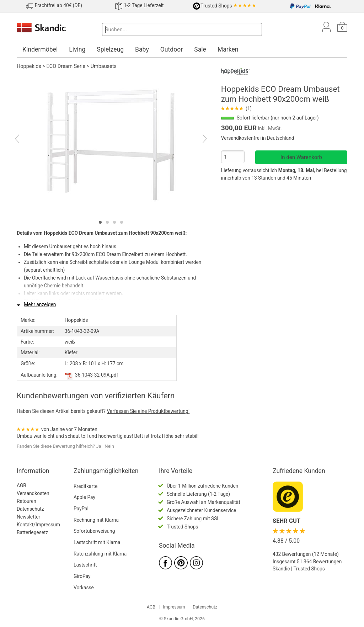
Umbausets (104, 66)
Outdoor (172, 49)
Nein (109, 446)
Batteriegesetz (32, 532)
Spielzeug (110, 49)
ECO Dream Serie (66, 66)
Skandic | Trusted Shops (299, 569)
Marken (228, 49)
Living (77, 49)
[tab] (100, 222)
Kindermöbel (40, 49)
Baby (142, 49)
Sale (200, 49)
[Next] (199, 140)
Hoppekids (29, 66)
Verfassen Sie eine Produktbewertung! (148, 411)
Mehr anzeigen (40, 304)
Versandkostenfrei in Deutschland (258, 138)
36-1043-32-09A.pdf (97, 375)
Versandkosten (33, 493)
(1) (236, 108)
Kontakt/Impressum (38, 525)
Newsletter (28, 517)
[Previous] (23, 140)
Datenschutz (30, 509)
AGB (22, 485)
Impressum (174, 607)
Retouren (26, 501)
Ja (98, 446)
